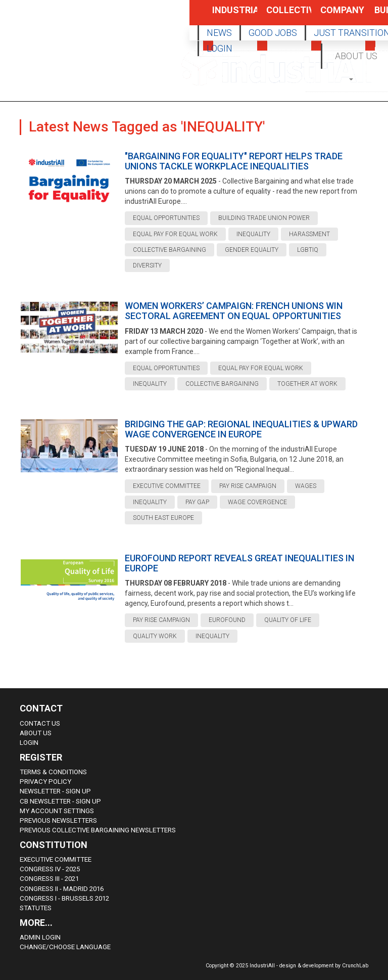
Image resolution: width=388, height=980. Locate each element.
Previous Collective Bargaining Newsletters (98, 830)
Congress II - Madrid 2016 (62, 889)
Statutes (36, 908)
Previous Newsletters (58, 820)
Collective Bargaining (278, 15)
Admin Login (40, 937)
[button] (352, 79)
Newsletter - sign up (55, 791)
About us (36, 733)
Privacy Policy (45, 782)
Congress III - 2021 (49, 879)
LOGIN (220, 48)
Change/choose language (65, 947)
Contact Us (40, 723)
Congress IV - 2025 (50, 869)
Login (29, 743)
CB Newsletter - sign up (60, 801)
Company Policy (332, 15)
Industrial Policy (224, 15)
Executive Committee (56, 859)
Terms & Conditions (53, 772)
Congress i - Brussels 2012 (64, 898)
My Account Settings (57, 811)
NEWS (219, 33)
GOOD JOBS (273, 33)
